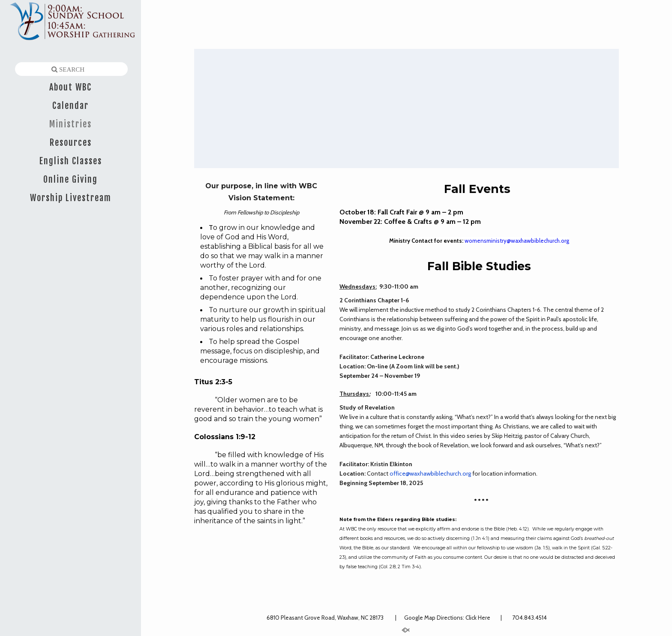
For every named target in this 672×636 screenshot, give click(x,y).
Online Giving (70, 179)
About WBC (70, 87)
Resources (71, 143)
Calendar (70, 106)
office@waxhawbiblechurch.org (430, 473)
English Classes (71, 161)
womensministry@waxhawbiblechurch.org (517, 241)
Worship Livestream (71, 198)
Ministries (70, 124)
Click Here (478, 618)
